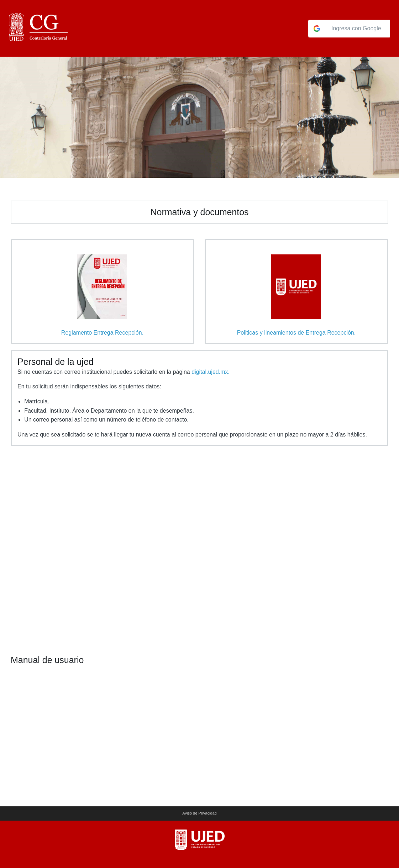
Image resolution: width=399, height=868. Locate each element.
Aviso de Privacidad (199, 813)
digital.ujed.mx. (211, 372)
